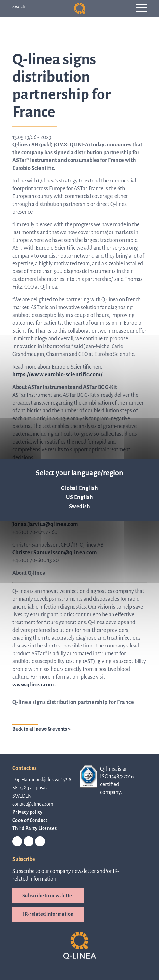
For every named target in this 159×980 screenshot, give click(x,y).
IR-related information (48, 914)
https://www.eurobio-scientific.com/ (58, 375)
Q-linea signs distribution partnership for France (73, 702)
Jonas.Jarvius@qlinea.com (45, 524)
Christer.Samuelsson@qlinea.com (55, 553)
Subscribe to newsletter (48, 896)
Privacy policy (27, 812)
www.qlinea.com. (34, 685)
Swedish (80, 507)
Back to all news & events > (42, 729)
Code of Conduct (30, 820)
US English (79, 497)
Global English (79, 488)
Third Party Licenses (35, 828)
